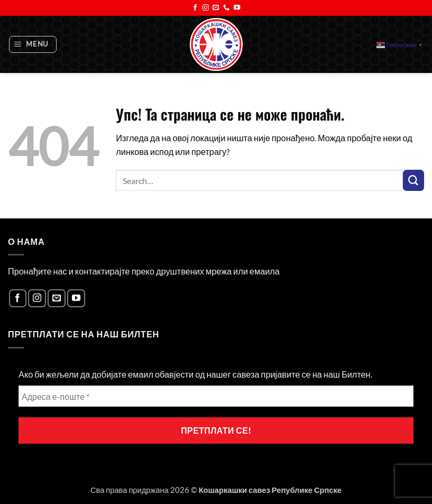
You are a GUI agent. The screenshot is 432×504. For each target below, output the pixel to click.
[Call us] (226, 8)
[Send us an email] (216, 8)
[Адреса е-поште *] (216, 396)
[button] (33, 45)
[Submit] (413, 180)
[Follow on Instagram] (206, 8)
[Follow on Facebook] (195, 8)
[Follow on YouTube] (237, 8)
